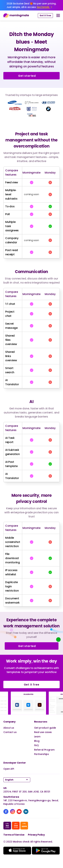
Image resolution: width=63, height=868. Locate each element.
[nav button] (58, 16)
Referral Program (44, 750)
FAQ (36, 745)
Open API (9, 769)
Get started (32, 76)
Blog (37, 741)
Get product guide (45, 728)
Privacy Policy (36, 835)
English (9, 780)
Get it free (45, 15)
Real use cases (43, 732)
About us (9, 728)
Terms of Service (14, 835)
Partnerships (41, 754)
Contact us (10, 732)
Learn (37, 736)
